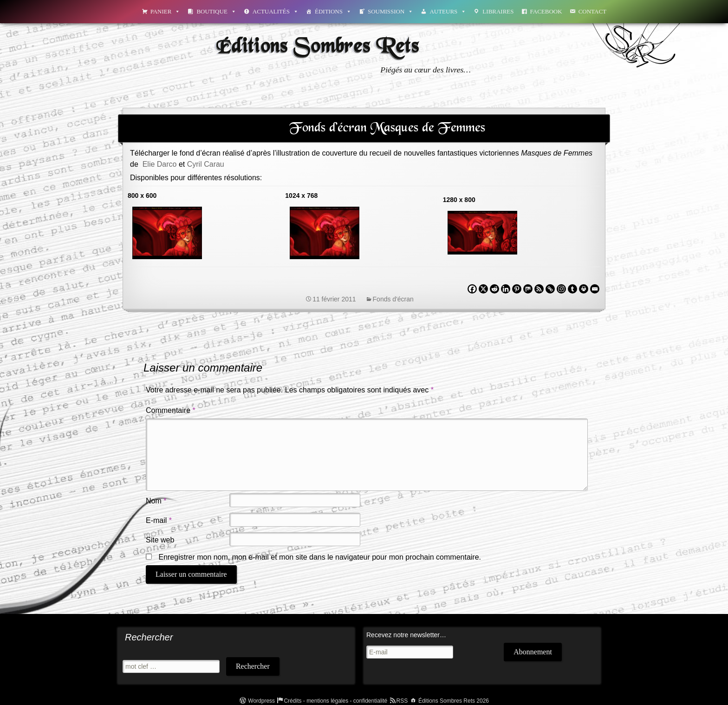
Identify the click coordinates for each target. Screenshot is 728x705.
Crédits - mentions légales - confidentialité (335, 701)
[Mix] (528, 289)
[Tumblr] (572, 289)
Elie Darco (160, 164)
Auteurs (448, 11)
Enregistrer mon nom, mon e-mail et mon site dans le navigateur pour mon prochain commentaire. (320, 557)
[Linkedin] (506, 289)
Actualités (276, 11)
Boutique (216, 11)
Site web (160, 540)
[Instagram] (561, 289)
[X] (483, 289)
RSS (402, 701)
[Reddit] (494, 289)
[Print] (584, 289)
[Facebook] (472, 289)
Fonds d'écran (393, 299)
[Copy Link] (550, 289)
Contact (592, 11)
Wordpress (261, 701)
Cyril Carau (206, 164)
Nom (156, 501)
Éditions (333, 11)
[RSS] (539, 289)
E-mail (159, 520)
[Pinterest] (517, 289)
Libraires (498, 11)
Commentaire (171, 410)
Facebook (546, 11)
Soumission (390, 11)
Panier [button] (166, 11)
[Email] (595, 289)
